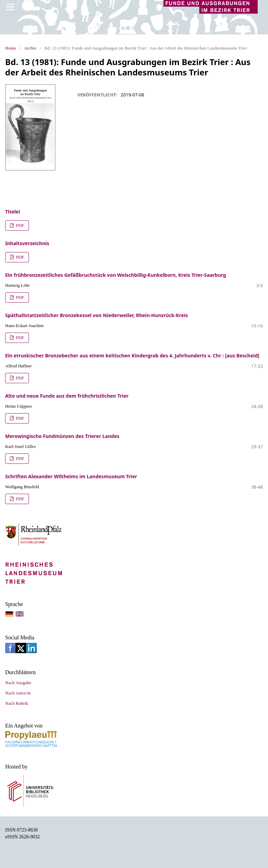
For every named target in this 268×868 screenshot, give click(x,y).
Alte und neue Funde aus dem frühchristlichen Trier (67, 396)
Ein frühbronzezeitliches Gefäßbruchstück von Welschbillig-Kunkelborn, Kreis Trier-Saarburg (116, 275)
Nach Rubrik (17, 703)
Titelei (13, 212)
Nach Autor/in (18, 693)
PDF (19, 225)
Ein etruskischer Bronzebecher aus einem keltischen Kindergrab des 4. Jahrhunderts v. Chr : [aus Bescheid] (132, 355)
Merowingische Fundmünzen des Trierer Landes (62, 436)
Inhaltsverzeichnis (27, 243)
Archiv (30, 48)
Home (11, 48)
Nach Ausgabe (18, 683)
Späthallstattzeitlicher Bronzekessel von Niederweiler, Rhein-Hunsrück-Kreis (97, 315)
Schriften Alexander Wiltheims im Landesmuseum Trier (71, 476)
